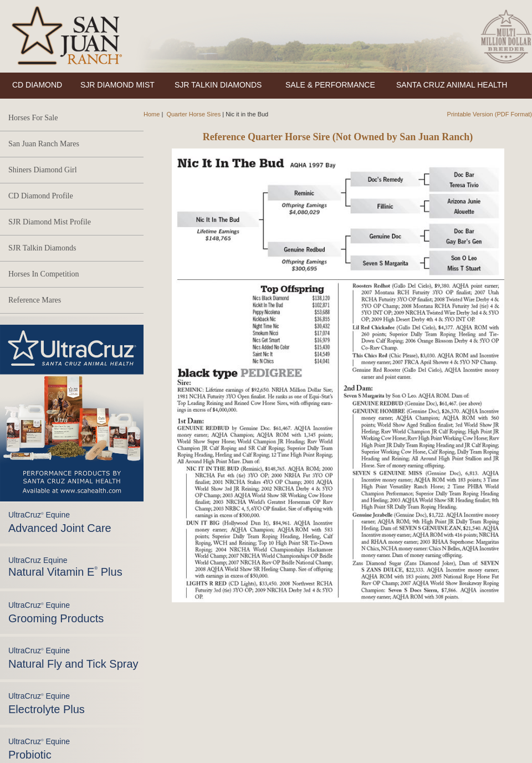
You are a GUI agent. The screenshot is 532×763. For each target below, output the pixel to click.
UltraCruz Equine (65, 567)
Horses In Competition (44, 274)
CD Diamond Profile (41, 196)
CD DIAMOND (37, 85)
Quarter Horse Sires (193, 114)
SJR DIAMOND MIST (117, 85)
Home (152, 114)
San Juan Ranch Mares (44, 144)
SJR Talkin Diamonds (42, 248)
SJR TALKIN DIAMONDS (218, 85)
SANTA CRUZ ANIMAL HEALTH (452, 85)
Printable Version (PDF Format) (490, 114)
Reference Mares (35, 300)
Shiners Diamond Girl (43, 170)
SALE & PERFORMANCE (330, 85)
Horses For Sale (33, 118)
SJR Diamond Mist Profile (50, 222)
